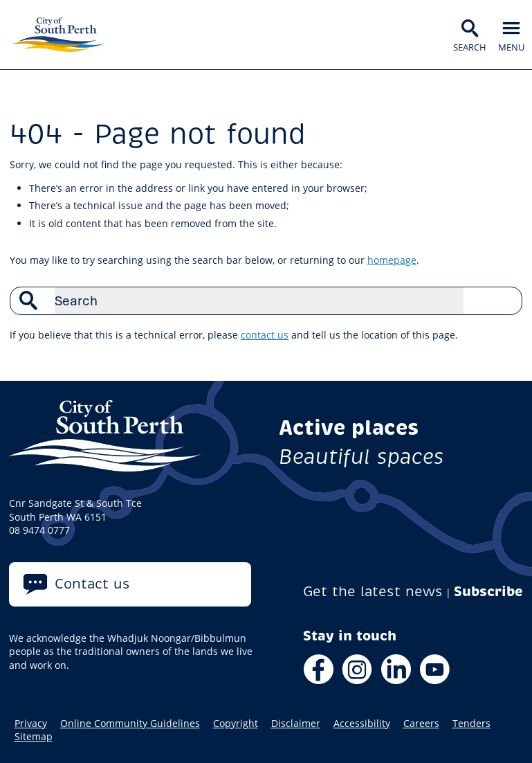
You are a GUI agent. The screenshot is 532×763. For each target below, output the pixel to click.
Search (504, 300)
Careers (421, 724)
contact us (265, 335)
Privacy (31, 724)
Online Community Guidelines (130, 724)
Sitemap (34, 737)
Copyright (236, 724)
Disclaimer (296, 724)
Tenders (471, 724)
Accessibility (362, 724)
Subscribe (488, 592)
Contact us (92, 584)
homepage (392, 260)
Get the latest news (373, 592)
